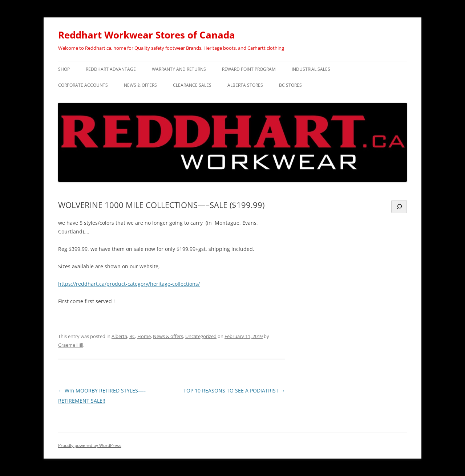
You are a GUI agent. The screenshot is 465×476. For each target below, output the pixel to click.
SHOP (64, 69)
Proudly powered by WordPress (90, 445)
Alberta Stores (245, 85)
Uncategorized (201, 336)
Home (144, 336)
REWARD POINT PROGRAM (249, 69)
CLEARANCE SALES (192, 85)
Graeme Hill (71, 345)
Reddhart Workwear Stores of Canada (147, 35)
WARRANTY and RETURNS (179, 69)
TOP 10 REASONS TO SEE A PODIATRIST (234, 390)
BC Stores (290, 85)
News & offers (168, 336)
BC (132, 336)
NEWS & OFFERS (140, 85)
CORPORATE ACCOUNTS (83, 85)
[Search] (399, 207)
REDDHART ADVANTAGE (111, 69)
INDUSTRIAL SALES (311, 69)
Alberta (119, 336)
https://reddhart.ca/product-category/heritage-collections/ (129, 284)
